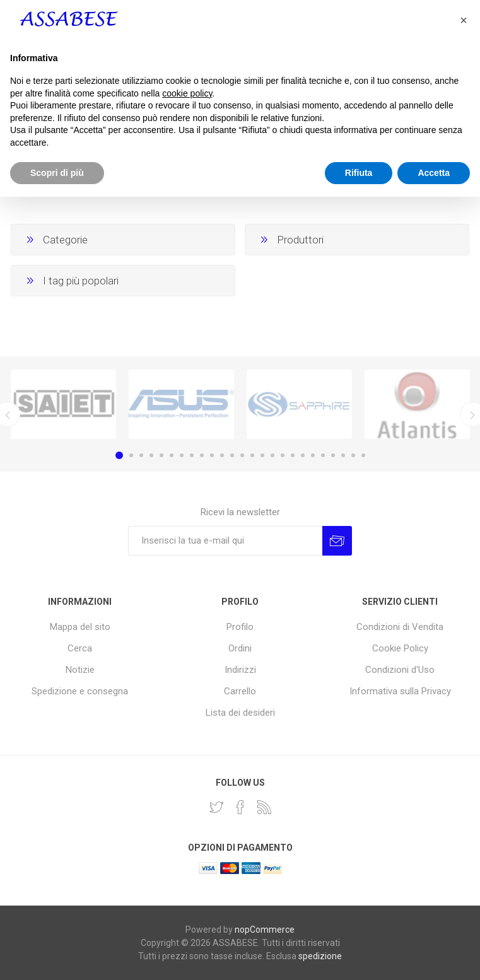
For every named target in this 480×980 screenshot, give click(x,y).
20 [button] (313, 455)
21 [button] (323, 455)
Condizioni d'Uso (400, 670)
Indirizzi (240, 670)
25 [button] (363, 455)
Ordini (240, 648)
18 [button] (293, 455)
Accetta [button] (434, 955)
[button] (464, 803)
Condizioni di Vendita (400, 627)
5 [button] (161, 455)
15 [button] (262, 455)
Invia (337, 541)
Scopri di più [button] (57, 955)
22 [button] (333, 455)
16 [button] (272, 455)
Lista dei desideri (240, 713)
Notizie (80, 670)
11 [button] (222, 455)
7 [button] (182, 455)
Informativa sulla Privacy (400, 691)
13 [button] (242, 455)
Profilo (240, 627)
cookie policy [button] (187, 876)
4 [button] (151, 455)
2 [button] (131, 455)
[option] (63, 404)
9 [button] (202, 455)
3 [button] (141, 455)
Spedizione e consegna (80, 691)
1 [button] (119, 455)
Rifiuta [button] (359, 955)
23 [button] (343, 455)
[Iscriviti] (225, 541)
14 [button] (252, 455)
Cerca (80, 648)
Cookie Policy (400, 648)
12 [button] (232, 455)
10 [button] (212, 455)
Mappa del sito (80, 627)
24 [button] (353, 455)
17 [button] (283, 455)
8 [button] (192, 455)
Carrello (240, 691)
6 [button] (172, 455)
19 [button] (303, 455)
